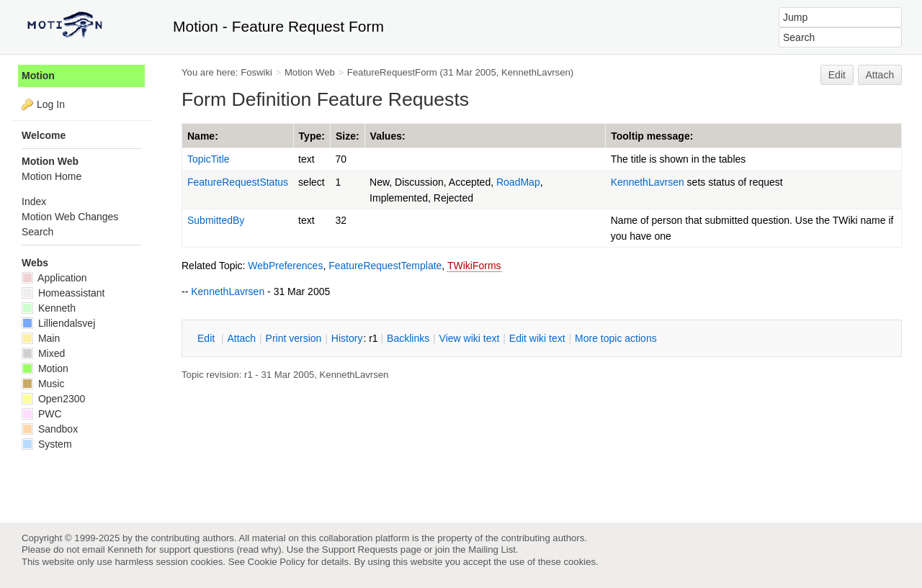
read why (259, 549)
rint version (294, 338)
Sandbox (50, 429)
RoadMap (518, 182)
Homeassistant (63, 293)
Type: (312, 136)
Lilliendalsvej (58, 323)
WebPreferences (285, 266)
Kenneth (49, 308)
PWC (42, 414)
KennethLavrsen (536, 72)
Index (34, 202)
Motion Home (52, 176)
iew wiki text (470, 338)
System (47, 444)
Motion (38, 76)
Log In (51, 104)
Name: (203, 136)
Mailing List (492, 549)
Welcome (44, 135)
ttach (241, 338)
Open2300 (53, 399)
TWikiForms (474, 266)
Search (37, 232)
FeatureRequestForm (392, 72)
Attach (880, 75)
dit (207, 338)
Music (43, 384)
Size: (348, 136)
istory (347, 338)
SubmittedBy (216, 220)
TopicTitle (209, 159)
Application (54, 278)
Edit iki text (537, 338)
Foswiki (256, 72)
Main (41, 338)
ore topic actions (616, 338)
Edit (837, 75)
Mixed (43, 353)
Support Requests (360, 549)
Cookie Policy (277, 562)
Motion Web (310, 72)
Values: (388, 136)
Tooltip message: (652, 136)
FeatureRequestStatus (238, 182)
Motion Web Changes (70, 217)
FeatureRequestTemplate (385, 266)
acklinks (408, 338)
